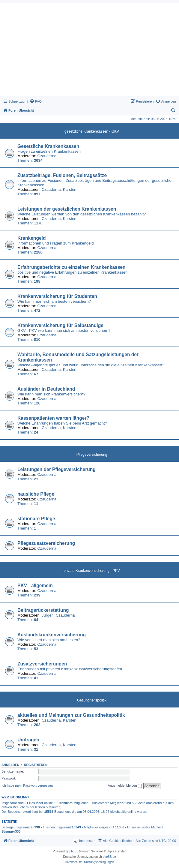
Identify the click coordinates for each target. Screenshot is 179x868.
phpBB (74, 851)
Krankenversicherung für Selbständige (60, 325)
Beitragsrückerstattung (43, 610)
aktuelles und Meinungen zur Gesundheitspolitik (71, 715)
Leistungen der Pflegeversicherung (57, 469)
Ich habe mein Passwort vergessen (27, 785)
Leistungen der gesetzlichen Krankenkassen (67, 209)
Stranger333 (11, 831)
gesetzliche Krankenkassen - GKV (92, 131)
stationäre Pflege (36, 519)
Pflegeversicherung (92, 455)
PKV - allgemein (35, 586)
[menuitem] (36, 101)
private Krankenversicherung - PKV (92, 571)
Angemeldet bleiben (125, 786)
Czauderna (47, 156)
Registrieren (36, 765)
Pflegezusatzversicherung (46, 543)
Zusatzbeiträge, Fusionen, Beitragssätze (62, 175)
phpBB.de (109, 857)
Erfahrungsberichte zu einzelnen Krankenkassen (72, 267)
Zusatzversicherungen (42, 664)
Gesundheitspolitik (92, 700)
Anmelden (10, 765)
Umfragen (28, 740)
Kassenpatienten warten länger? (53, 418)
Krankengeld (31, 238)
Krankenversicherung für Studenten (57, 296)
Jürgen (48, 615)
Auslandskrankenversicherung (52, 635)
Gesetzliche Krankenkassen (48, 146)
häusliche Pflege (36, 494)
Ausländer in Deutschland (46, 389)
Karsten (70, 189)
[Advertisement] (89, 51)
